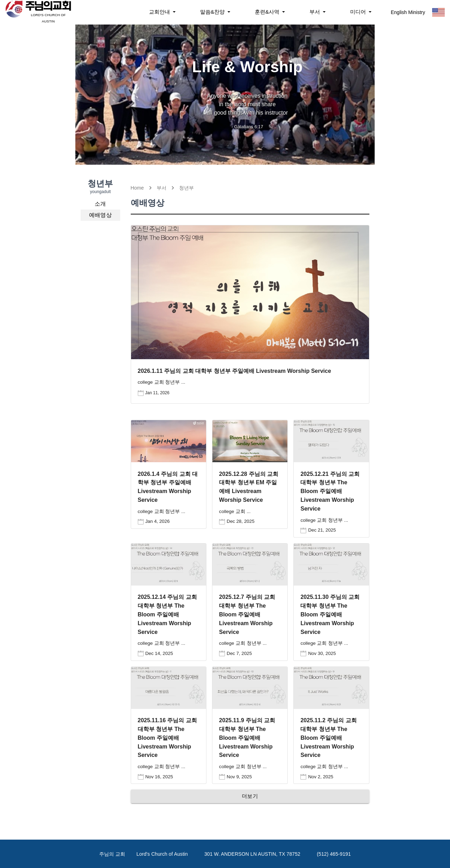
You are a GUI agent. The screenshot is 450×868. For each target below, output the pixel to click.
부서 (162, 188)
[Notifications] (162, 12)
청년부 (186, 188)
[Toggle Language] (438, 12)
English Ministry (408, 12)
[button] (100, 204)
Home (137, 188)
